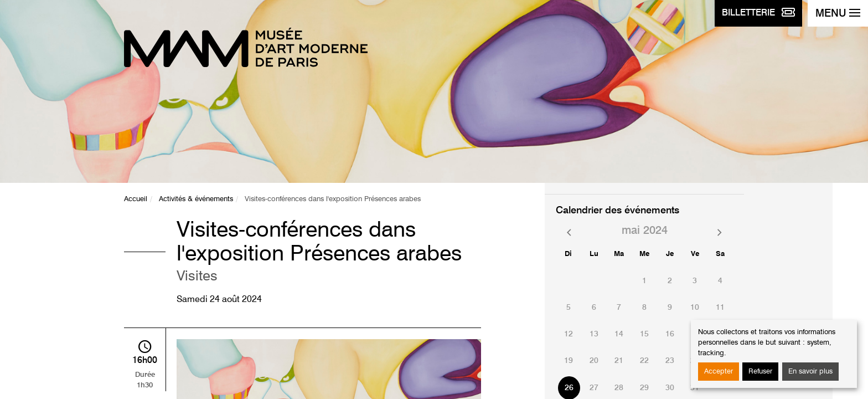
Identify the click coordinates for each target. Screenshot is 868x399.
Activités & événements (196, 199)
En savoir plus (810, 372)
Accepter (719, 372)
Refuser (760, 372)
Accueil (136, 199)
